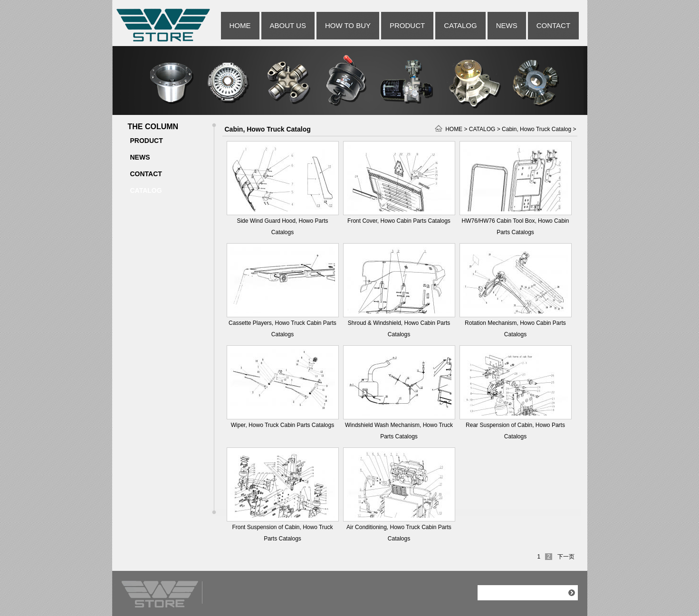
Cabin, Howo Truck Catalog (536, 129)
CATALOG (460, 25)
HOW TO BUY (348, 25)
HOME (240, 25)
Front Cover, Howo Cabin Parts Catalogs (399, 221)
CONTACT (553, 25)
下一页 (566, 557)
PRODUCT (407, 25)
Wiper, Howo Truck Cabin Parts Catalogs (282, 425)
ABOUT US (288, 25)
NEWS (507, 25)
